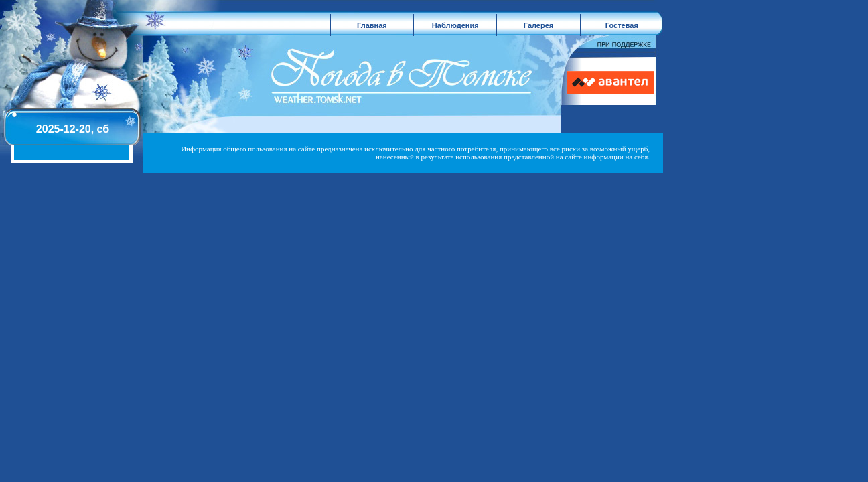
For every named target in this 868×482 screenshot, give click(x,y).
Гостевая (622, 25)
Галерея (538, 25)
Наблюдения (455, 25)
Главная (372, 25)
